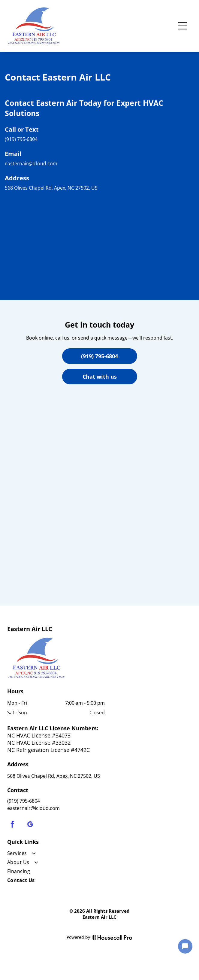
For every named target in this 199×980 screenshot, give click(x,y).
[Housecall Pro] (112, 937)
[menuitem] (56, 854)
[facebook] (12, 825)
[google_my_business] (30, 825)
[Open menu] (182, 26)
